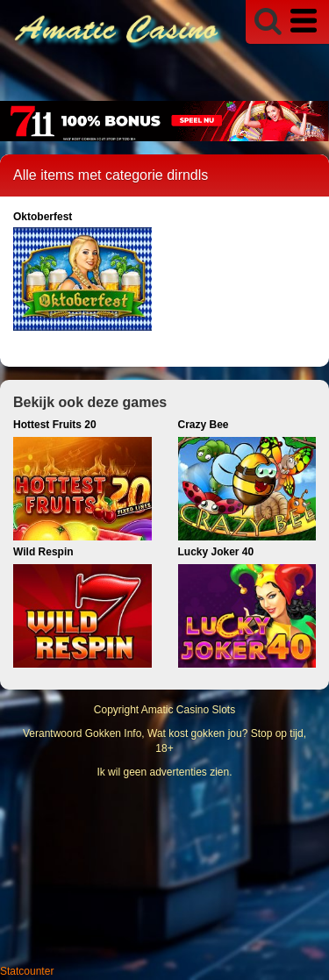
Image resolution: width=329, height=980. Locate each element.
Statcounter (27, 971)
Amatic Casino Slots (188, 710)
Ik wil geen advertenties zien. (164, 772)
